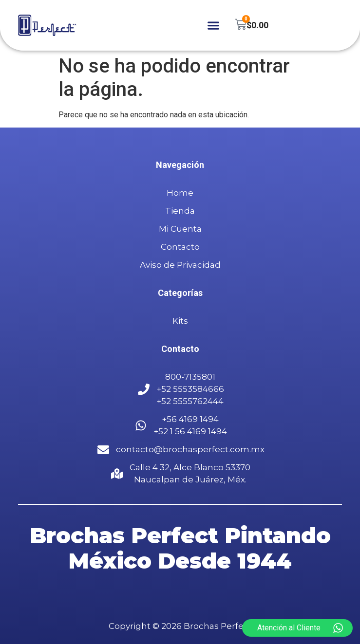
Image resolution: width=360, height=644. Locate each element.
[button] (214, 26)
